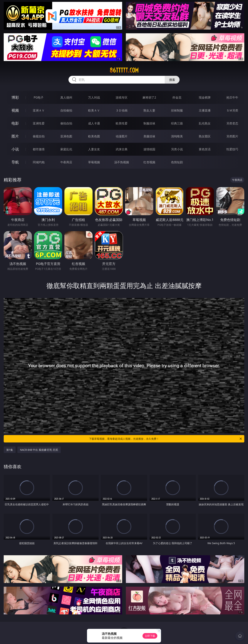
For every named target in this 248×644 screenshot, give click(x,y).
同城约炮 (39, 162)
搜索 (172, 80)
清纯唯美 (177, 136)
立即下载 (150, 636)
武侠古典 (122, 149)
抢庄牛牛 (232, 97)
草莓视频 (94, 162)
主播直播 (205, 110)
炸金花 (177, 97)
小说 (15, 149)
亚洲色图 (66, 136)
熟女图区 (205, 136)
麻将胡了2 (149, 97)
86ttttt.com (124, 70)
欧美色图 (94, 136)
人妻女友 (94, 149)
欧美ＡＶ (94, 110)
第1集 (10, 450)
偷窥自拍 (39, 136)
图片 (15, 136)
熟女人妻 (149, 110)
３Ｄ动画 (122, 110)
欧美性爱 (122, 123)
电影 (15, 123)
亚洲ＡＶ (39, 110)
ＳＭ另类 (232, 110)
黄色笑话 (205, 149)
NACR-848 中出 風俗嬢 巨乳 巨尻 (39, 450)
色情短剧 (177, 162)
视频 (15, 110)
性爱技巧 (232, 149)
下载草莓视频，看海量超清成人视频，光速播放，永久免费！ (166, 439)
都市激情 (39, 149)
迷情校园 (149, 149)
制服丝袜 (149, 123)
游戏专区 (122, 97)
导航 (15, 162)
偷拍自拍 (66, 123)
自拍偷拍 (66, 110)
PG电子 (39, 97)
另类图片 (232, 136)
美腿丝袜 (149, 136)
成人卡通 (94, 123)
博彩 (15, 97)
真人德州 (66, 97)
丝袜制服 (177, 110)
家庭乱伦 (66, 149)
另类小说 (177, 149)
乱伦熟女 (205, 123)
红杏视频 (149, 162)
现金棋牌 (205, 97)
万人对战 (94, 97)
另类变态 (232, 123)
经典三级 (177, 123)
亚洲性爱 (39, 123)
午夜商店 (66, 162)
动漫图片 (122, 136)
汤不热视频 (122, 162)
